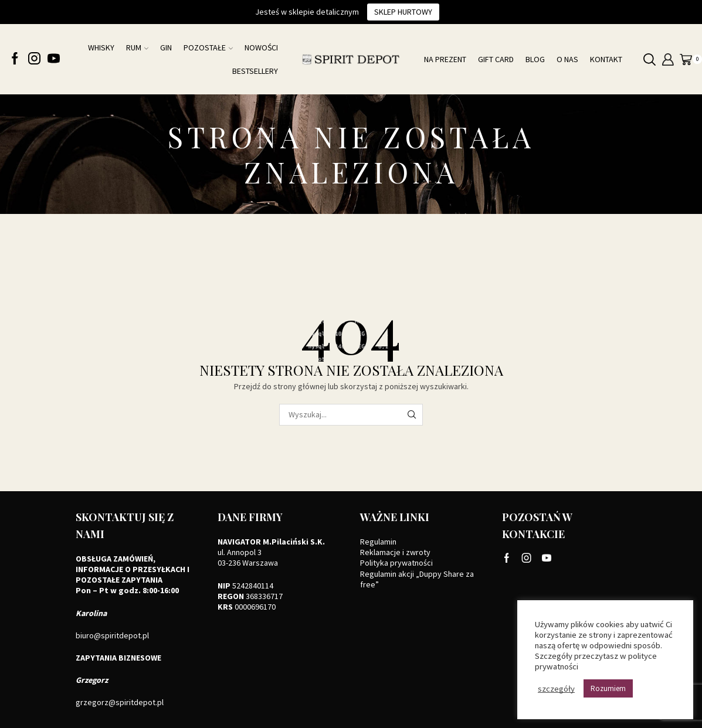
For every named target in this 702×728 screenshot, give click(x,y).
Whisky (101, 47)
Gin (166, 47)
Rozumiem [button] (608, 688)
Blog (535, 59)
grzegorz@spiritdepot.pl (120, 702)
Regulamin (378, 542)
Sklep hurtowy (403, 12)
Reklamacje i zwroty (395, 552)
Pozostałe (208, 47)
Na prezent (445, 59)
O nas (567, 59)
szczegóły (556, 689)
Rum (137, 47)
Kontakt (606, 59)
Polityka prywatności (396, 563)
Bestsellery (255, 71)
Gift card (496, 59)
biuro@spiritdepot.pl (112, 635)
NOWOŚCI (261, 47)
